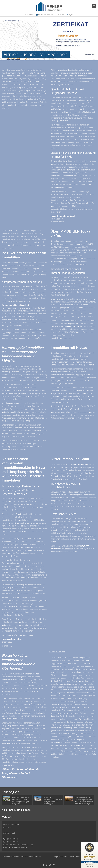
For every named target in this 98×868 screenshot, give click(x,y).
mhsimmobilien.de (9, 105)
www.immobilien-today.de (70, 326)
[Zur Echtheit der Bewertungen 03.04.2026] (90, 866)
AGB (66, 857)
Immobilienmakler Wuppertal (84, 748)
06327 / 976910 (29, 15)
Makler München (20, 403)
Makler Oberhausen (57, 652)
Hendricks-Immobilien (22, 498)
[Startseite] (49, 6)
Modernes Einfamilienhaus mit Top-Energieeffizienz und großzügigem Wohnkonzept (53, 802)
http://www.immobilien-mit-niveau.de (74, 418)
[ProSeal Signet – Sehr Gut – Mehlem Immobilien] (90, 852)
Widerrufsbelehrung (76, 857)
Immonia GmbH (35, 857)
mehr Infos (63, 191)
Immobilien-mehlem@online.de (21, 845)
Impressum (59, 857)
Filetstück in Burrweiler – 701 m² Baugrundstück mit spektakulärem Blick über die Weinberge (84, 801)
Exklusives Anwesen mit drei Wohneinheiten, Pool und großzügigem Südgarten (21, 801)
